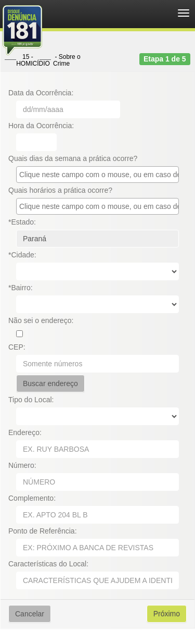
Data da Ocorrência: (41, 93)
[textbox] (100, 175)
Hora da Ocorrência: (41, 126)
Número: (22, 465)
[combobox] (97, 175)
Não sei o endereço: (41, 320)
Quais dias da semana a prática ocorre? (73, 158)
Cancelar (30, 614)
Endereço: (25, 432)
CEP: (17, 347)
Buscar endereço (50, 383)
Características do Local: (48, 564)
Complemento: (32, 498)
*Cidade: (22, 255)
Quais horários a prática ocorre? (60, 190)
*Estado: (22, 222)
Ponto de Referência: (43, 531)
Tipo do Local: (31, 400)
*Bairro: (21, 288)
